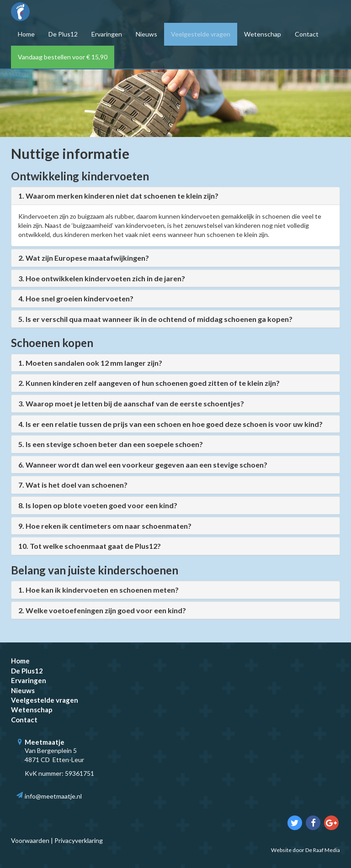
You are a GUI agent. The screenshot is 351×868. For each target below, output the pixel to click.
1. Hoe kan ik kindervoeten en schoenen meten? (98, 590)
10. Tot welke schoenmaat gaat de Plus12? (90, 546)
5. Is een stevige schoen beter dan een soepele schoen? (111, 444)
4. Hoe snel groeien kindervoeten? (76, 298)
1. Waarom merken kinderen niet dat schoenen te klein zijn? (118, 196)
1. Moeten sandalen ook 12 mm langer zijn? (90, 363)
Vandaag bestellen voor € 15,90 (63, 57)
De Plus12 (63, 34)
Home (26, 34)
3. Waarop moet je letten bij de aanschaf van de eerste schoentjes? (131, 403)
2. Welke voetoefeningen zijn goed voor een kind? (102, 610)
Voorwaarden (30, 840)
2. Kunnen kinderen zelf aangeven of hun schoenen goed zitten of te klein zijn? (149, 383)
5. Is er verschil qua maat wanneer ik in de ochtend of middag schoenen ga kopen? (155, 319)
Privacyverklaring (79, 840)
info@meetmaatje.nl (53, 796)
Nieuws (146, 34)
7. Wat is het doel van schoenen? (73, 485)
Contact (307, 34)
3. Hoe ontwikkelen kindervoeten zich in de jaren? (102, 278)
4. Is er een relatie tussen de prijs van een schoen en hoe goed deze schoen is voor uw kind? (170, 424)
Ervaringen (107, 34)
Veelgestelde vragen (201, 34)
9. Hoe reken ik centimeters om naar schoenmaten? (105, 526)
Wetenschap (263, 34)
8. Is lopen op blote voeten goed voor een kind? (98, 505)
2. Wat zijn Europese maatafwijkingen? (84, 258)
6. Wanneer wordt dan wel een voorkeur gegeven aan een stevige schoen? (143, 465)
